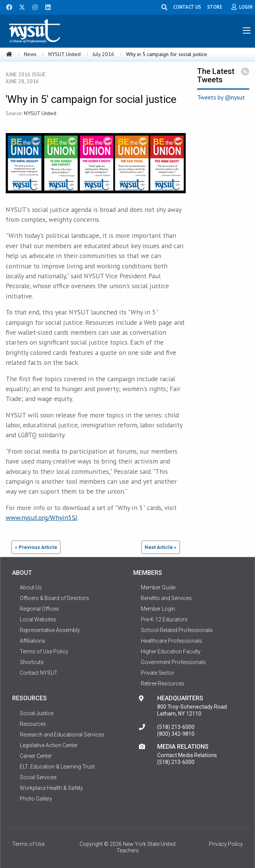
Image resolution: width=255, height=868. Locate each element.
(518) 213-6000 (176, 727)
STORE (215, 7)
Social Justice (37, 713)
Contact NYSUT (39, 673)
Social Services (38, 777)
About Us (31, 587)
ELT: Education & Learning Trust (57, 767)
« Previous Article (36, 547)
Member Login (158, 609)
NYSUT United (65, 54)
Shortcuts (32, 662)
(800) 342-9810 (176, 734)
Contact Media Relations (187, 755)
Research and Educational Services (62, 735)
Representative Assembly (50, 630)
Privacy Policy (226, 844)
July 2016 (103, 54)
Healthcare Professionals (171, 641)
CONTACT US (187, 7)
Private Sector (158, 673)
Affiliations (33, 641)
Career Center (36, 756)
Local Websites (38, 619)
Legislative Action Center (49, 745)
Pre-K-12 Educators (164, 619)
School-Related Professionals (177, 630)
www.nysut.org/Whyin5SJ (41, 517)
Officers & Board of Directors (54, 598)
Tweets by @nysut (221, 97)
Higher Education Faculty (171, 651)
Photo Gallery (36, 799)
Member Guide (158, 587)
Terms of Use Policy (44, 651)
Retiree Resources (163, 683)
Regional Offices (39, 609)
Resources (33, 724)
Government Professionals (173, 662)
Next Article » (161, 547)
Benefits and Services (166, 598)
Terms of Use (28, 844)
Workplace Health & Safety (51, 788)
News (30, 54)
